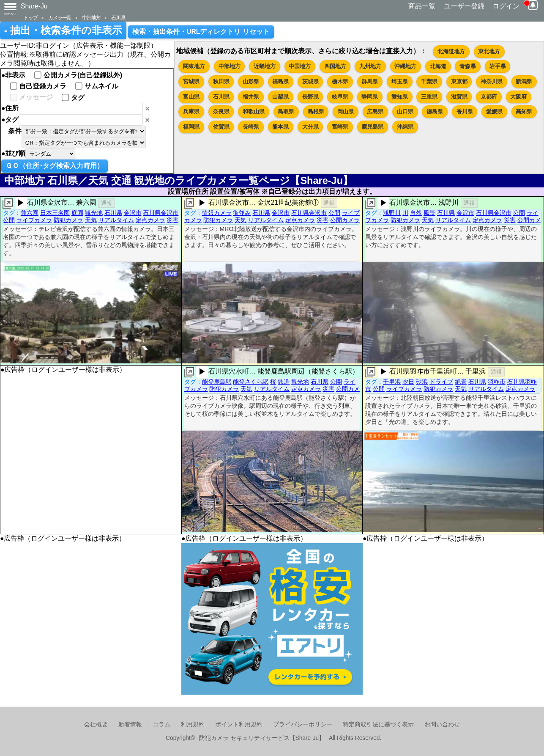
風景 (429, 213)
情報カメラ (217, 213)
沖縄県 (405, 127)
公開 (9, 220)
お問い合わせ (442, 724)
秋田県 (221, 81)
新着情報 (130, 724)
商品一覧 (422, 6)
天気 (91, 220)
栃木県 (340, 81)
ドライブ (441, 382)
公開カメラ (345, 220)
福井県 (251, 97)
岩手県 (498, 66)
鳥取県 (286, 111)
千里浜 (392, 382)
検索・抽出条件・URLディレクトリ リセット (201, 32)
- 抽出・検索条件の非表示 (63, 30)
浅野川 (392, 213)
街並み (242, 213)
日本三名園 (55, 213)
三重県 (429, 97)
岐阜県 (340, 97)
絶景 (461, 382)
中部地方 (91, 18)
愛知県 (400, 97)
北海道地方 (451, 51)
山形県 (251, 81)
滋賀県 (459, 97)
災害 (172, 220)
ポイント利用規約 (239, 724)
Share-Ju (34, 6)
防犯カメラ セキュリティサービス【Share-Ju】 (262, 738)
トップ (30, 18)
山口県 (405, 111)
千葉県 (429, 81)
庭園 (77, 213)
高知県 (524, 111)
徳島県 (435, 111)
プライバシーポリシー (303, 724)
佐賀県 (221, 127)
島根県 (316, 111)
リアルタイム (116, 220)
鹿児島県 (372, 127)
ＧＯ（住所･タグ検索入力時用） (55, 166)
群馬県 (370, 81)
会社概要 (96, 724)
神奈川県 (492, 81)
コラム (161, 724)
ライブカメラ (34, 220)
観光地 (94, 213)
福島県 (280, 81)
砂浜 (422, 382)
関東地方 (194, 66)
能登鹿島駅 (217, 382)
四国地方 (335, 66)
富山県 (191, 97)
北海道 (438, 66)
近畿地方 (265, 66)
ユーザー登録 (464, 6)
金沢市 (133, 213)
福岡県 (191, 127)
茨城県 (310, 81)
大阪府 (518, 97)
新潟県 (524, 81)
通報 (107, 203)
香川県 (465, 111)
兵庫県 (191, 111)
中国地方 (300, 66)
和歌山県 (254, 111)
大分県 (310, 127)
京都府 (489, 97)
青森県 (468, 66)
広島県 (375, 111)
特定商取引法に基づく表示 (378, 724)
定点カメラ (150, 220)
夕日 (408, 382)
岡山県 (346, 111)
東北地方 (489, 51)
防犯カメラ (68, 220)
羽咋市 (497, 382)
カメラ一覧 (60, 18)
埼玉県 (400, 81)
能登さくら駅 (251, 382)
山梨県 (280, 97)
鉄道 (284, 382)
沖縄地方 (405, 66)
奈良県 (221, 111)
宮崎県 (340, 127)
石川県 (118, 18)
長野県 (310, 97)
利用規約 (193, 724)
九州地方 (370, 66)
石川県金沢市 (161, 213)
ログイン (506, 6)
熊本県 (280, 127)
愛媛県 (494, 111)
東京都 (459, 81)
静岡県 (370, 97)
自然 (416, 213)
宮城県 (191, 81)
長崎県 (251, 127)
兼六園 (30, 213)
